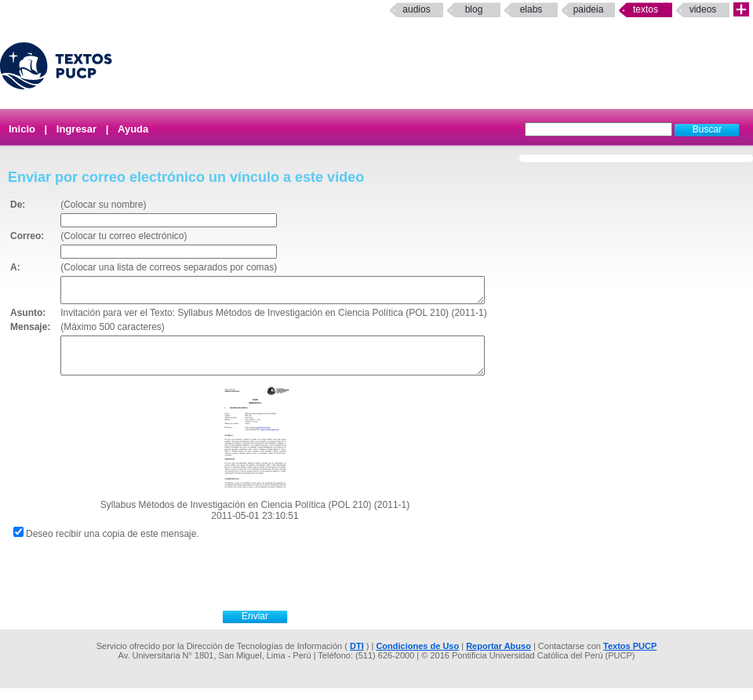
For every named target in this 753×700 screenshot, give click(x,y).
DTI (357, 658)
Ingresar (76, 129)
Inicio (22, 129)
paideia (589, 9)
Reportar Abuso (498, 658)
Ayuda (133, 129)
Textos (646, 9)
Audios (416, 9)
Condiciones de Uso (417, 658)
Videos (703, 9)
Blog (474, 9)
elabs (531, 9)
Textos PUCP (630, 658)
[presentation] (272, 585)
